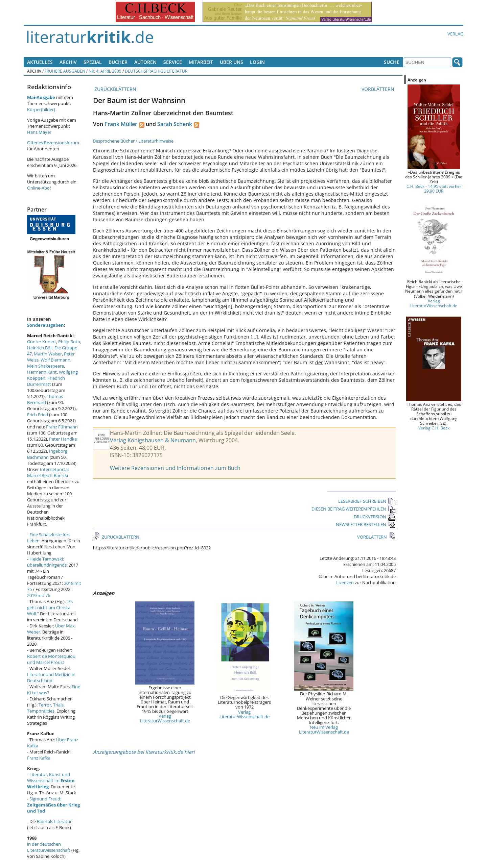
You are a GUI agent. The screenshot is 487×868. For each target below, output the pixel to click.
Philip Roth (69, 342)
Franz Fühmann (62, 427)
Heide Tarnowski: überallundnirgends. (47, 562)
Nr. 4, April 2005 (105, 71)
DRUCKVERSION (375, 517)
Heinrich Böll (40, 348)
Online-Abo (38, 188)
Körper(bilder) (41, 109)
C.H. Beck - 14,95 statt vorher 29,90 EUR (434, 189)
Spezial (93, 62)
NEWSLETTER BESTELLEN (366, 524)
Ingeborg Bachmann (47, 454)
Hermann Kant (42, 372)
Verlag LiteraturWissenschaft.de (165, 718)
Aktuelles (40, 62)
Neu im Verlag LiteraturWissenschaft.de (324, 729)
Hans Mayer (39, 132)
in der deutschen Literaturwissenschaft (49, 847)
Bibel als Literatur (54, 821)
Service (173, 62)
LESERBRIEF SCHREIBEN (367, 501)
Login (257, 62)
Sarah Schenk (175, 124)
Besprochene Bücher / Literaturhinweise (133, 141)
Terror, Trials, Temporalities (46, 708)
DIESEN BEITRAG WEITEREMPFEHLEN (354, 509)
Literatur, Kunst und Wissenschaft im (51, 780)
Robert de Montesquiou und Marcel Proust (51, 659)
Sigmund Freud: (53, 805)
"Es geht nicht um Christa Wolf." (50, 607)
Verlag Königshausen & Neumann (153, 440)
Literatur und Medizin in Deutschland (51, 677)
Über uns (231, 62)
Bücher (118, 62)
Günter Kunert (42, 342)
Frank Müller (121, 124)
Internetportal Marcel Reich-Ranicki (48, 472)
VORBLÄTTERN (379, 89)
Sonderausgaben (45, 325)
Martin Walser (48, 354)
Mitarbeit (201, 62)
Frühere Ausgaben (65, 71)
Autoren (145, 62)
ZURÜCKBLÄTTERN (115, 89)
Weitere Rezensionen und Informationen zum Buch (175, 468)
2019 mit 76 (39, 595)
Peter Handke (63, 439)
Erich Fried (38, 415)
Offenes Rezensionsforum (53, 143)
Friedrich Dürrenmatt (46, 381)
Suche (392, 62)
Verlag (455, 34)
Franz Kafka (39, 758)
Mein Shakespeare (45, 366)
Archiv (68, 62)
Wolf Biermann (55, 360)
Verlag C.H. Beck (434, 428)
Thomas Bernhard (45, 399)
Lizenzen (345, 582)
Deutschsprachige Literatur (156, 71)
